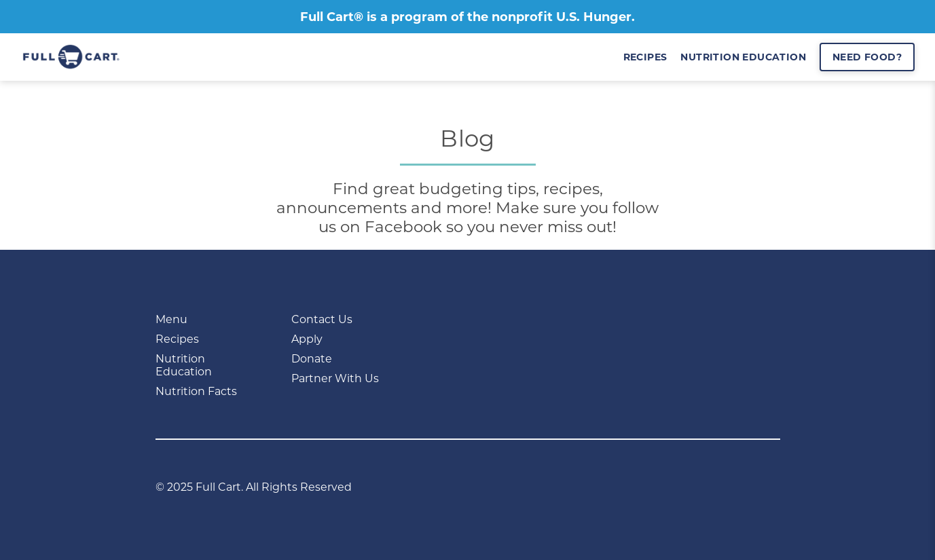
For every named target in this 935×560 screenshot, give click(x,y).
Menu (171, 319)
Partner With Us (335, 378)
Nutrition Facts (196, 391)
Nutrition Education (184, 365)
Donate (312, 359)
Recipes (177, 339)
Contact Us (322, 319)
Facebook (403, 227)
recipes (645, 57)
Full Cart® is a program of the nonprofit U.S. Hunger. (467, 17)
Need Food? (867, 57)
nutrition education (743, 57)
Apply (307, 339)
